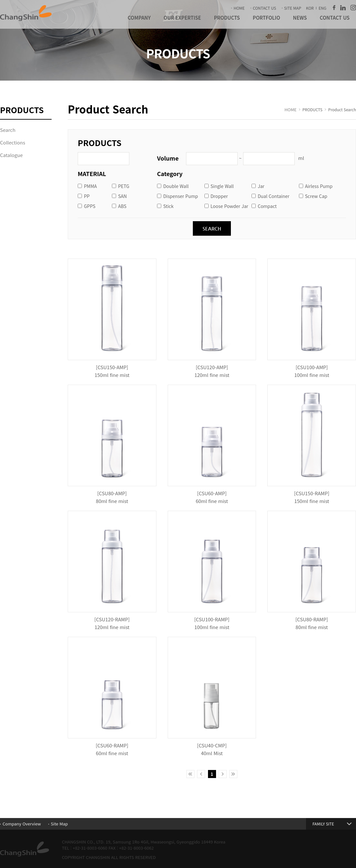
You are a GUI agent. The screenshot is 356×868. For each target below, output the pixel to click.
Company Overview (22, 824)
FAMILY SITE (323, 824)
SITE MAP (293, 8)
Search (8, 130)
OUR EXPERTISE (182, 18)
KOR (310, 8)
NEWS (300, 18)
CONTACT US (264, 8)
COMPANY (139, 18)
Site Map (59, 824)
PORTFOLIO (267, 18)
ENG (322, 8)
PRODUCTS (227, 18)
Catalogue (11, 155)
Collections (13, 142)
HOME (239, 8)
